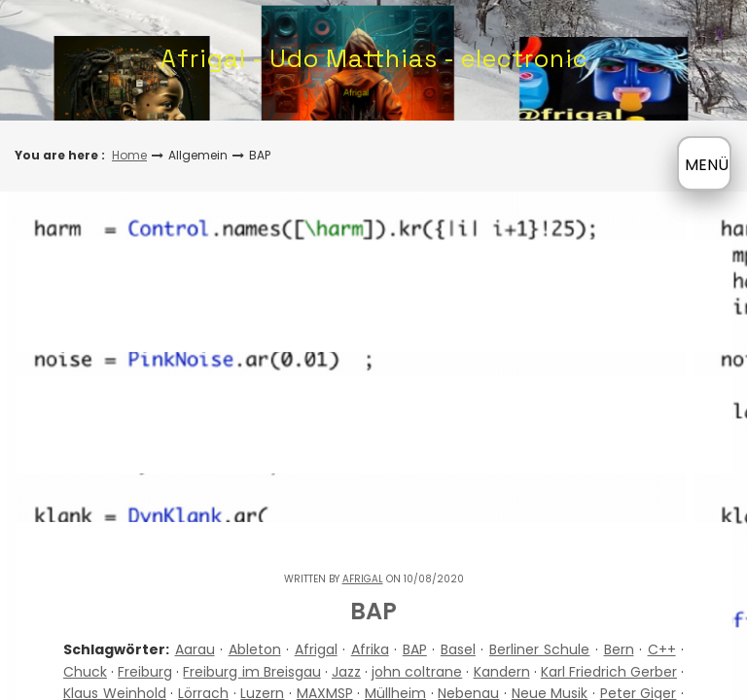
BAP (415, 649)
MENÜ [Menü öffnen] (707, 165)
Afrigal (363, 579)
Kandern (502, 672)
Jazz (346, 672)
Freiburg (145, 672)
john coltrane (417, 672)
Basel (458, 649)
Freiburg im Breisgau (251, 672)
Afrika (370, 649)
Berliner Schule (540, 649)
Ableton (255, 649)
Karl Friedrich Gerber (609, 672)
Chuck (85, 672)
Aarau (195, 649)
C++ (662, 649)
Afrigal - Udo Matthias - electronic (374, 58)
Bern (619, 649)
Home (129, 155)
